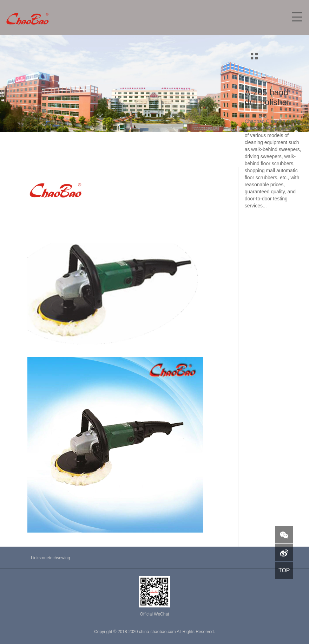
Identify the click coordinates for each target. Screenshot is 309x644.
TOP (284, 570)
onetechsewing (56, 558)
